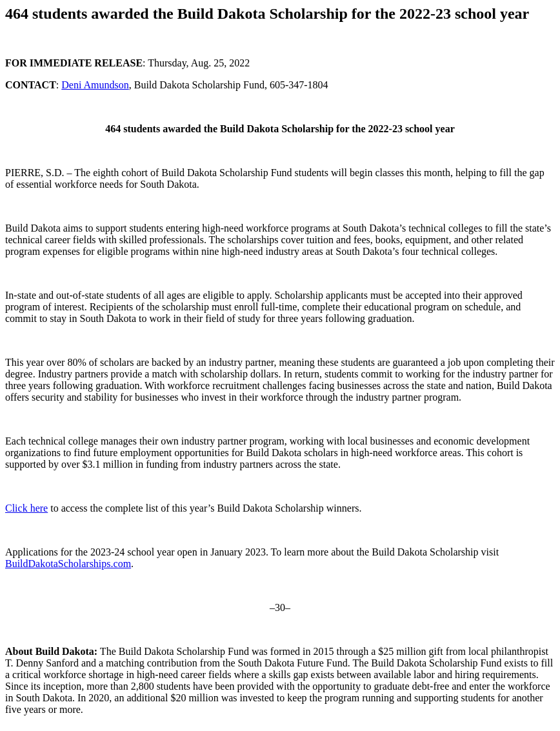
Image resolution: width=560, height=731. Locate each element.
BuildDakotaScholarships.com (68, 564)
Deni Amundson (95, 85)
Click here (26, 508)
